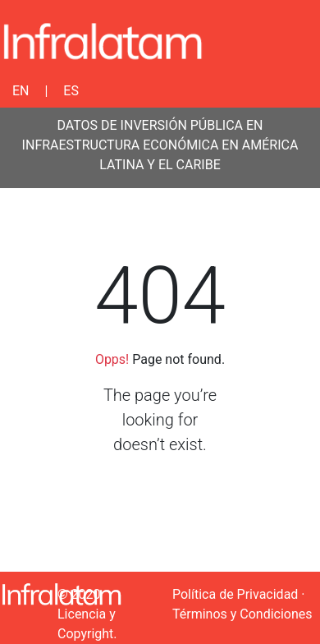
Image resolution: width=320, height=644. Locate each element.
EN (21, 91)
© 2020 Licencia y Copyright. (87, 614)
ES (71, 91)
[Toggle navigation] (297, 41)
